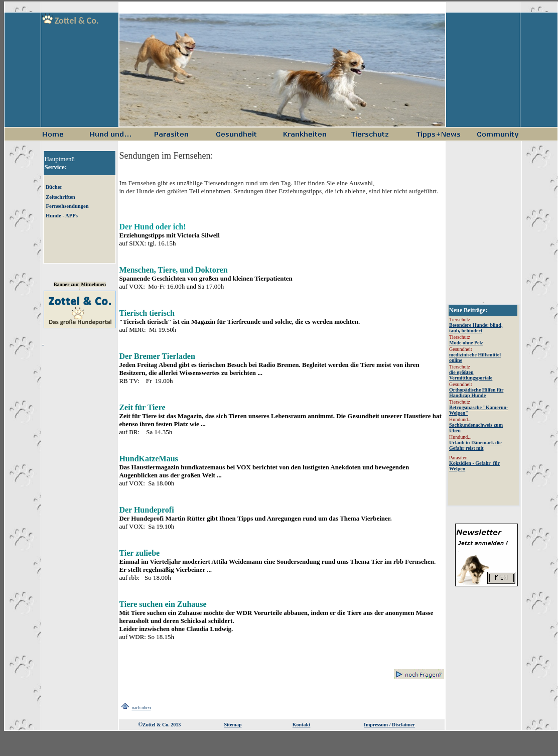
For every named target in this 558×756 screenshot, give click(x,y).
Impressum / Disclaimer (389, 725)
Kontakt (302, 725)
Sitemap (233, 725)
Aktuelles (483, 405)
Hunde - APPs (62, 216)
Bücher (54, 187)
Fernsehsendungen (67, 206)
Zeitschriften (60, 197)
